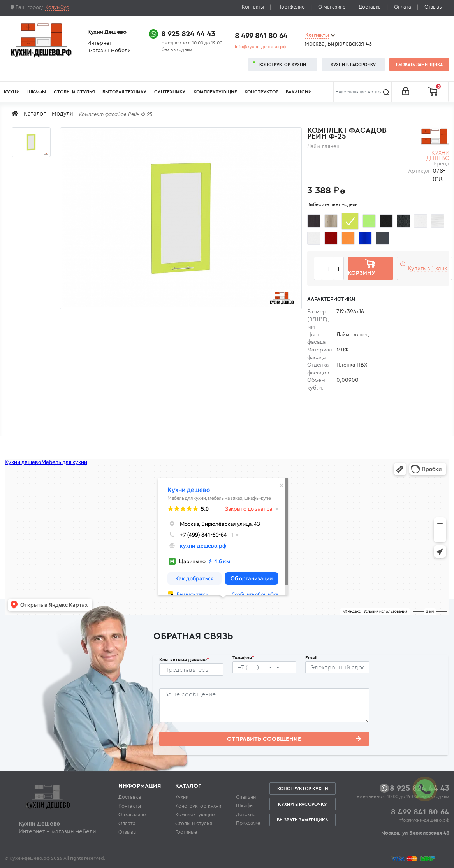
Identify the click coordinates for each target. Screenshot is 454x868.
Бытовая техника (125, 92)
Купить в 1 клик (428, 268)
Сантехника (170, 92)
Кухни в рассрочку (353, 65)
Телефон (243, 658)
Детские (246, 814)
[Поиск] (362, 92)
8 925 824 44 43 (188, 33)
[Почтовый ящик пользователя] (337, 668)
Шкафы (37, 92)
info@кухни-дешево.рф (261, 47)
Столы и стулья (74, 92)
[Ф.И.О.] (191, 669)
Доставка (370, 7)
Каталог (35, 113)
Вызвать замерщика (419, 65)
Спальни (246, 797)
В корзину (362, 268)
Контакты (253, 7)
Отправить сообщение (294, 739)
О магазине (332, 7)
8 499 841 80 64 (261, 35)
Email (311, 658)
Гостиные (186, 832)
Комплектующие (215, 92)
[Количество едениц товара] (328, 268)
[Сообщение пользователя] (264, 705)
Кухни (12, 92)
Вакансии (299, 92)
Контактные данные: (184, 660)
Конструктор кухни (283, 65)
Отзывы (434, 7)
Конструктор (261, 92)
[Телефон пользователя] (264, 668)
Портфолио (291, 7)
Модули (62, 113)
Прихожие (248, 823)
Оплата (403, 7)
